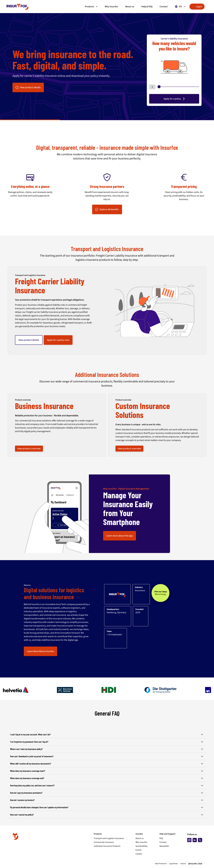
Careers (139, 854)
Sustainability (142, 846)
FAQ (161, 838)
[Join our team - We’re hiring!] (160, 593)
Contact (163, 842)
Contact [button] (164, 7)
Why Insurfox (141, 842)
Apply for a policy (175, 99)
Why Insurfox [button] (111, 7)
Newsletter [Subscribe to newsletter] (164, 846)
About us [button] (130, 7)
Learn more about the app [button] (120, 536)
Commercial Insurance (104, 842)
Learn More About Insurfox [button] (40, 651)
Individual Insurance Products (107, 846)
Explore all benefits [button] (107, 209)
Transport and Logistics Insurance (109, 838)
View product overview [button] (29, 449)
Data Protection (161, 864)
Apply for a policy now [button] (58, 340)
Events (139, 850)
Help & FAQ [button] (147, 7)
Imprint (183, 864)
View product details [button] (28, 87)
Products (92, 7)
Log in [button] (197, 7)
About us (140, 838)
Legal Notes (174, 864)
